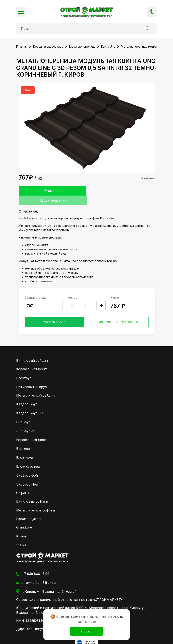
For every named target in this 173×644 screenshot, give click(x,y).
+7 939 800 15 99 (152, 12)
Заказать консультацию (119, 312)
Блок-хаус (24, 448)
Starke (21, 535)
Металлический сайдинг (36, 386)
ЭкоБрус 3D (26, 421)
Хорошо (86, 631)
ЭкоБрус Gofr (27, 465)
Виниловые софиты (32, 492)
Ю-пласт (23, 526)
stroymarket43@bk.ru (36, 573)
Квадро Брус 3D (29, 403)
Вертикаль (25, 439)
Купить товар (54, 312)
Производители (29, 509)
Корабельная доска (32, 359)
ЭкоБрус (23, 412)
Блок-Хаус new (28, 457)
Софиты (23, 483)
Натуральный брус (31, 377)
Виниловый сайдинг (33, 351)
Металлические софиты (36, 501)
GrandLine (24, 518)
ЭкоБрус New (27, 474)
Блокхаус (24, 368)
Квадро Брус (27, 394)
